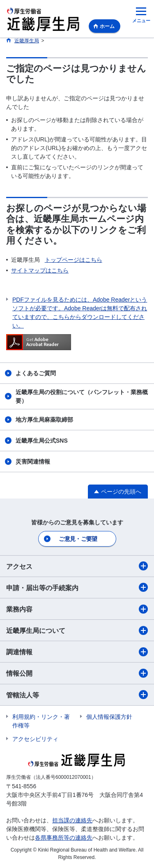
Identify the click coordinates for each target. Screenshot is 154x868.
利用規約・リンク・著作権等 (41, 721)
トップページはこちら (74, 260)
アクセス (77, 566)
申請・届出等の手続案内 (77, 587)
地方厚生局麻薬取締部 (44, 420)
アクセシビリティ (35, 739)
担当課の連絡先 (72, 820)
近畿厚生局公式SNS (42, 441)
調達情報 (77, 652)
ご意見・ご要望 (78, 539)
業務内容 (77, 609)
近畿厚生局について (77, 630)
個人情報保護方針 (109, 717)
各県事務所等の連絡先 (64, 838)
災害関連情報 (33, 462)
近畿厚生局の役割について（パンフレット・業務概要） (82, 396)
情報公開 (77, 673)
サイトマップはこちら (40, 270)
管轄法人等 (77, 695)
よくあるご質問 (36, 373)
